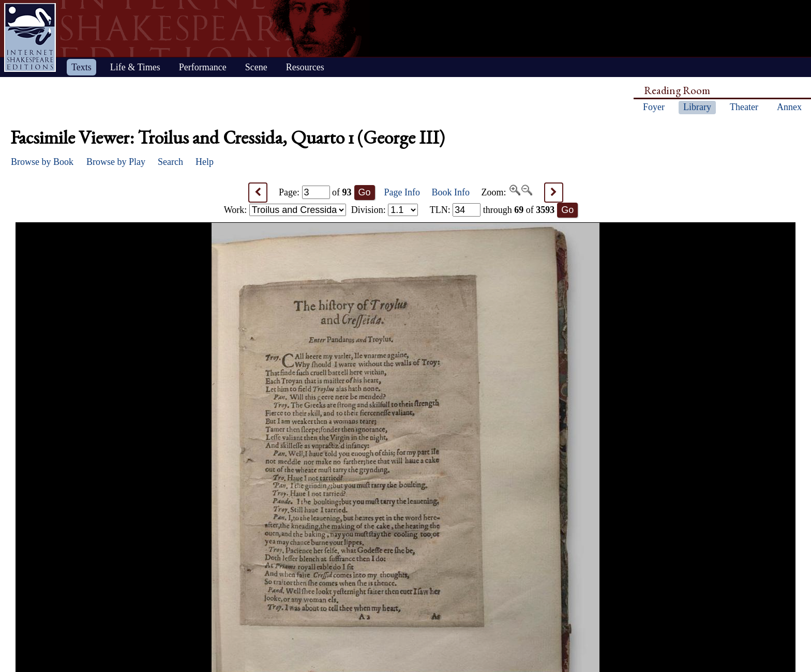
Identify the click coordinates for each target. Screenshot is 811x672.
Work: (285, 210)
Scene (256, 67)
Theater (744, 107)
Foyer (654, 107)
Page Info (402, 192)
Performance (203, 67)
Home (30, 37)
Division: (385, 210)
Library (697, 107)
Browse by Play (116, 162)
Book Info (451, 192)
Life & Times (135, 67)
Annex (789, 107)
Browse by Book (42, 162)
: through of (492, 210)
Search (170, 162)
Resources (305, 67)
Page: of (315, 192)
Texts (81, 67)
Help (205, 162)
